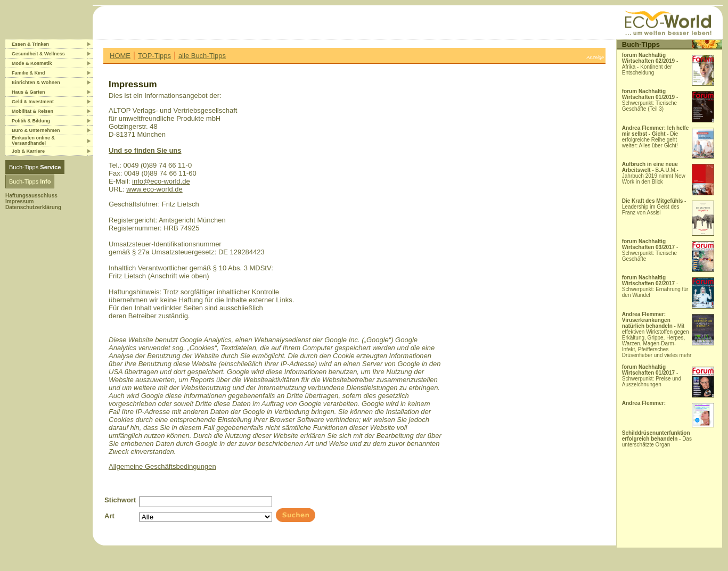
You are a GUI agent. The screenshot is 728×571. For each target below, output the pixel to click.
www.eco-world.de (154, 189)
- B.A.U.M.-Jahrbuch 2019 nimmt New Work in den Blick (654, 173)
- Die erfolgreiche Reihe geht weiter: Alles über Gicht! (656, 137)
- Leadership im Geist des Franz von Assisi (654, 207)
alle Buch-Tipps (202, 56)
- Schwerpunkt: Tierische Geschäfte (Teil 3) (650, 100)
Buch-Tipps (35, 167)
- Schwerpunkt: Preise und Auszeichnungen (652, 376)
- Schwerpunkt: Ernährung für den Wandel (655, 286)
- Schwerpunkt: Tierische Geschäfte (650, 250)
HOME (120, 56)
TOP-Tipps (154, 56)
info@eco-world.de (161, 181)
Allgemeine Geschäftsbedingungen (162, 466)
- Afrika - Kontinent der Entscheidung (650, 64)
